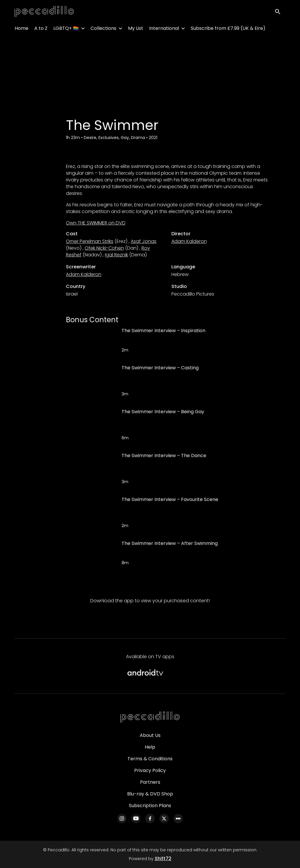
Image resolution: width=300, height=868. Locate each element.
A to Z (41, 29)
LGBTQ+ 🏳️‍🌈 (66, 29)
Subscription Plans (150, 806)
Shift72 (163, 858)
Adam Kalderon (189, 241)
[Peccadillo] (150, 717)
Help (150, 747)
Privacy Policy (150, 770)
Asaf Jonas (144, 241)
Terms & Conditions (150, 759)
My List (136, 29)
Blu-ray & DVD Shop (150, 794)
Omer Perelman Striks (90, 241)
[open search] (280, 12)
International (164, 29)
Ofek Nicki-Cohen (104, 248)
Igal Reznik (116, 255)
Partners (150, 782)
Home (22, 29)
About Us (150, 735)
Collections (103, 29)
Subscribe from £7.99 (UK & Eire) (228, 29)
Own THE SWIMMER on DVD (96, 223)
